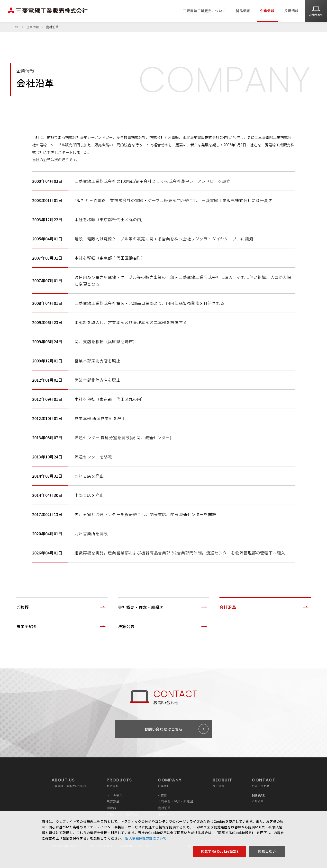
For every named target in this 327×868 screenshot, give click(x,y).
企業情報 (267, 11)
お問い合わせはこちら (163, 729)
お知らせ (264, 798)
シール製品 (115, 795)
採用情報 (291, 11)
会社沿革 (164, 808)
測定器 (111, 808)
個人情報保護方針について (145, 838)
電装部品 (113, 801)
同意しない (267, 851)
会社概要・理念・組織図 (176, 801)
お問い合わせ (264, 782)
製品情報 (243, 11)
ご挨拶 (163, 795)
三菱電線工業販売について (204, 11)
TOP (16, 27)
